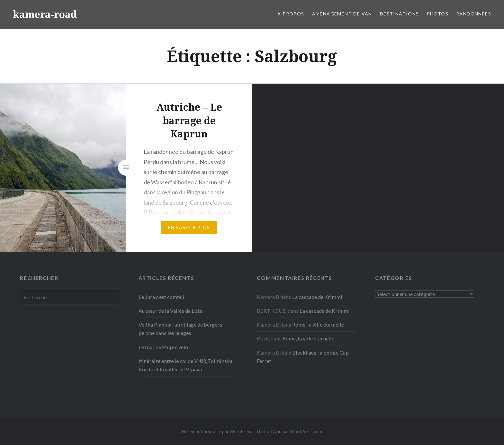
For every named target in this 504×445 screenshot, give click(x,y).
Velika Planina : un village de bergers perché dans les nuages (180, 329)
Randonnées (474, 14)
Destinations (400, 14)
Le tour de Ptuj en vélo (163, 347)
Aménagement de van (342, 14)
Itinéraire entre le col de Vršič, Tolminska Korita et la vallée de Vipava (185, 365)
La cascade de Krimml (317, 297)
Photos (438, 14)
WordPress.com (306, 431)
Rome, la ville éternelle (318, 324)
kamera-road (45, 14)
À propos (291, 14)
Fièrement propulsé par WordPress (217, 431)
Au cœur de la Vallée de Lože (170, 311)
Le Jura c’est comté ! (161, 297)
